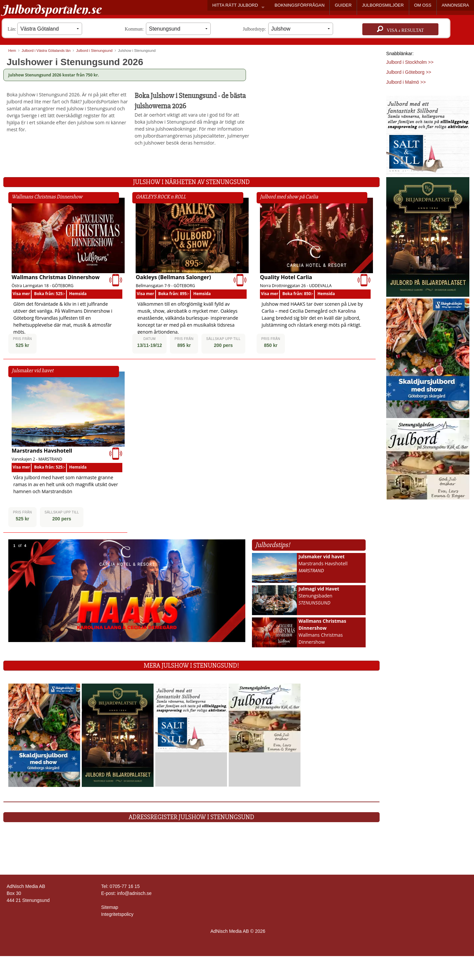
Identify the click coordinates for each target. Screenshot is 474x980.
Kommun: (168, 29)
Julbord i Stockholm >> (410, 62)
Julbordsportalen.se (51, 9)
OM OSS (423, 5)
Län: (45, 29)
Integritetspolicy (117, 914)
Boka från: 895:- (174, 294)
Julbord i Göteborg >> (409, 72)
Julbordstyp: (288, 29)
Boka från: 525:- (50, 294)
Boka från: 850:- (298, 294)
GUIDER (343, 5)
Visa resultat (400, 29)
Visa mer (21, 294)
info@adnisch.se (134, 893)
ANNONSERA (455, 5)
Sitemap (110, 907)
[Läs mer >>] (44, 735)
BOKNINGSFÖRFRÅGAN (299, 5)
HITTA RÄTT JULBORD (235, 5)
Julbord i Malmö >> (406, 82)
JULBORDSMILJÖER (383, 5)
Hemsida (78, 294)
